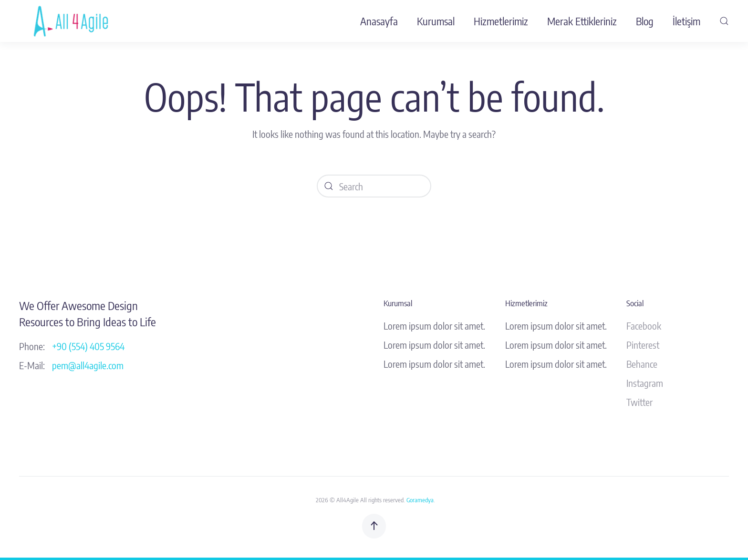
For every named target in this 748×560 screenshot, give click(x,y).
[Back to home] (73, 21)
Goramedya (420, 500)
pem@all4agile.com (88, 365)
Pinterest (643, 345)
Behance (642, 364)
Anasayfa (379, 21)
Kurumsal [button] (436, 21)
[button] (724, 21)
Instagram (645, 383)
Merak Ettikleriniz (582, 21)
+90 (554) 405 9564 (88, 346)
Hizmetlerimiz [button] (501, 21)
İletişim (686, 21)
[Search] (374, 186)
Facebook (644, 326)
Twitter (639, 402)
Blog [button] (645, 21)
